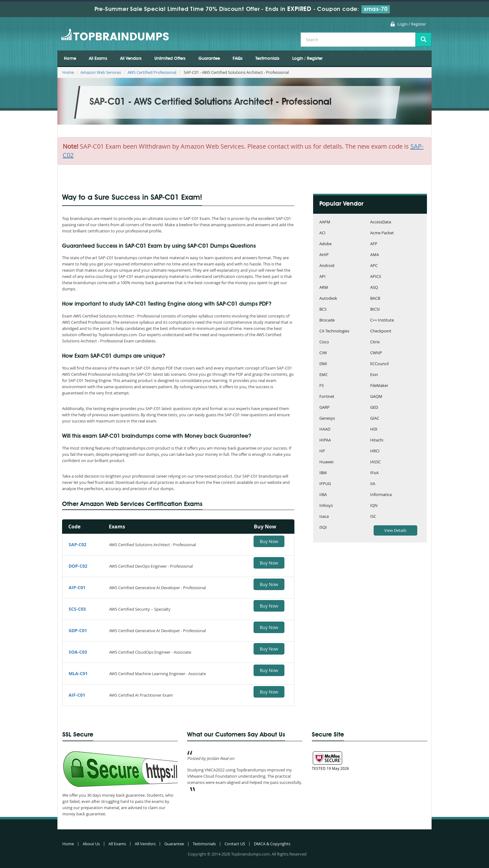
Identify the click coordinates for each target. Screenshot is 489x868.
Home (70, 59)
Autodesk (328, 299)
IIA (373, 484)
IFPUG (325, 484)
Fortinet (327, 397)
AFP (374, 244)
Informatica (381, 495)
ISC (373, 517)
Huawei (326, 462)
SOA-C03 (78, 652)
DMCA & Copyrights (272, 844)
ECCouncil (379, 364)
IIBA (323, 495)
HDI (374, 429)
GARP (324, 408)
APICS (376, 277)
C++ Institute (382, 320)
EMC (324, 375)
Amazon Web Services (101, 72)
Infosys (326, 506)
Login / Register (412, 24)
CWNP (376, 353)
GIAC (375, 419)
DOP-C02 (78, 566)
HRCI (375, 451)
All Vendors (131, 59)
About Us (91, 844)
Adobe (325, 244)
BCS (323, 310)
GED (374, 408)
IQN (374, 506)
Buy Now (269, 541)
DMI (323, 364)
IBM (323, 473)
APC (374, 266)
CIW (323, 353)
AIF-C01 (77, 695)
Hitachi (377, 440)
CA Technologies (334, 331)
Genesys (327, 419)
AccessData (381, 222)
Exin (374, 375)
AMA (375, 255)
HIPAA (325, 440)
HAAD (325, 429)
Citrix (375, 342)
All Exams (98, 59)
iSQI (323, 528)
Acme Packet (382, 233)
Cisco (324, 342)
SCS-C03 (77, 609)
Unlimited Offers (170, 59)
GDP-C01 (78, 630)
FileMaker (379, 386)
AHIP (324, 255)
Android (327, 266)
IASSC (375, 462)
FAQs (238, 59)
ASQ (374, 288)
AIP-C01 (77, 587)
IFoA (374, 473)
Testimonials (267, 59)
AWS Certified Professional (152, 72)
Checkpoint (381, 331)
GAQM (376, 397)
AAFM (325, 222)
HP (322, 451)
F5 (322, 386)
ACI (322, 233)
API (322, 277)
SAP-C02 (77, 544)
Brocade (327, 320)
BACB (375, 299)
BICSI (375, 310)
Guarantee (209, 59)
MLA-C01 (78, 673)
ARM (324, 288)
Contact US (235, 844)
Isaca (324, 517)
